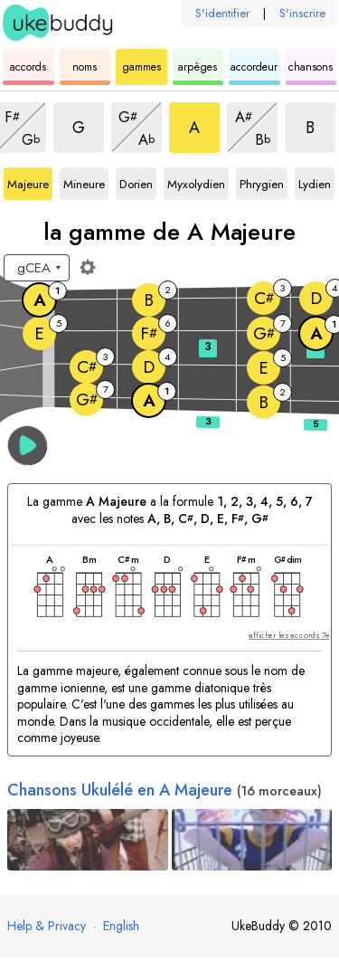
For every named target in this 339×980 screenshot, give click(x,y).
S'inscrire (302, 13)
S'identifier (222, 13)
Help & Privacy (47, 926)
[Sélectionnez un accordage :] (37, 268)
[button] (28, 446)
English (121, 926)
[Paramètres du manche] (88, 267)
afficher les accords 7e (289, 636)
